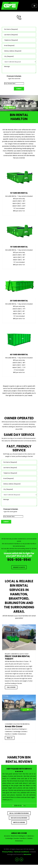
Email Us (10, 738)
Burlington (23, 729)
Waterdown (22, 734)
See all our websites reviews (19, 813)
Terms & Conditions (21, 852)
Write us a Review (19, 822)
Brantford (15, 729)
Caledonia (8, 731)
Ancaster (8, 729)
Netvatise (27, 854)
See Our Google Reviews (19, 818)
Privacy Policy (7, 852)
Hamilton (8, 734)
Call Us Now (11, 687)
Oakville (15, 734)
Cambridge (17, 731)
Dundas (24, 731)
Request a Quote (19, 567)
